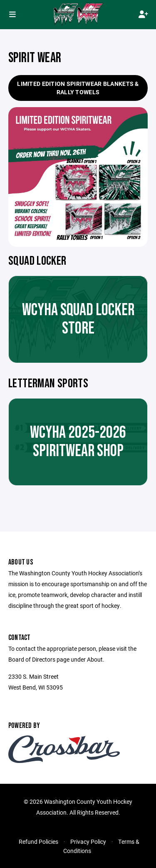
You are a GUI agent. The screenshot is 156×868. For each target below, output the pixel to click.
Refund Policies (38, 842)
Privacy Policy (88, 842)
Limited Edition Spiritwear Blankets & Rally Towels (78, 88)
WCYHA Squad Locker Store (78, 319)
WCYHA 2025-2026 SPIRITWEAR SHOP (78, 442)
